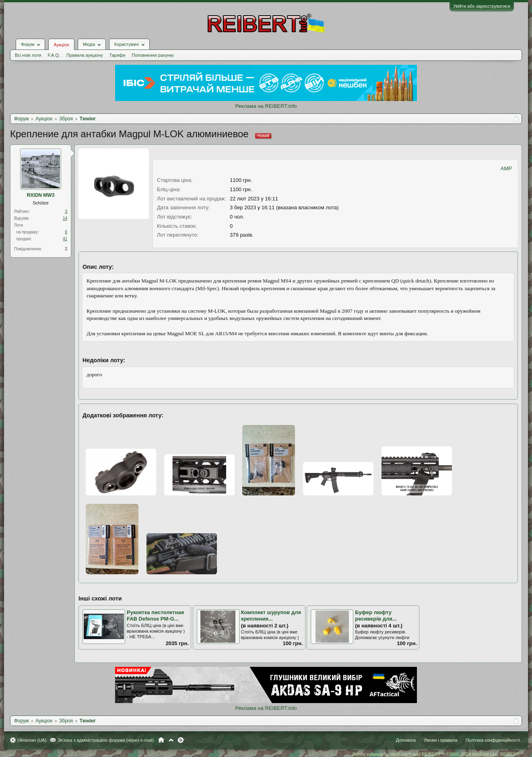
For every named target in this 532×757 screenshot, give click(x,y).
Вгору (171, 740)
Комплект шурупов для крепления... (271, 616)
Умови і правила (440, 740)
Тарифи (118, 55)
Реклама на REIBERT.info (266, 106)
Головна (161, 740)
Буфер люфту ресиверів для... (376, 616)
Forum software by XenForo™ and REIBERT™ (436, 754)
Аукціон (61, 45)
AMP (506, 168)
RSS (181, 740)
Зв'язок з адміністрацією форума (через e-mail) (106, 740)
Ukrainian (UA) (32, 740)
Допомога (406, 740)
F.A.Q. (54, 55)
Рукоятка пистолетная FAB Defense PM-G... (155, 616)
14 (65, 218)
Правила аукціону (85, 55)
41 (65, 239)
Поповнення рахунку (153, 55)
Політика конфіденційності (493, 740)
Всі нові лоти (28, 55)
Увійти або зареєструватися (482, 6)
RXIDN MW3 (41, 195)
